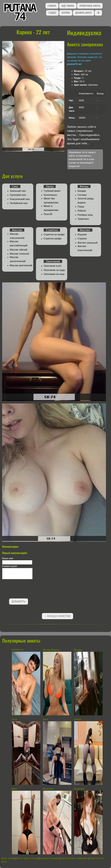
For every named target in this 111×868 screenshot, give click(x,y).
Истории (66, 13)
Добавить (19, 601)
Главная (52, 6)
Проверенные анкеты (90, 6)
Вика (14, 789)
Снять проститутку (27, 858)
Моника (78, 650)
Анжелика (79, 789)
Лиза (14, 719)
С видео (52, 13)
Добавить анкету (83, 13)
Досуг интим (8, 858)
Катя (45, 719)
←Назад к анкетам (58, 616)
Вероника (48, 789)
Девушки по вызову (49, 858)
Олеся (78, 719)
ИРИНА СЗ (18, 650)
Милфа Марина (51, 650)
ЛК (98, 13)
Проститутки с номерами (74, 858)
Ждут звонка (68, 6)
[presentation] (24, 589)
